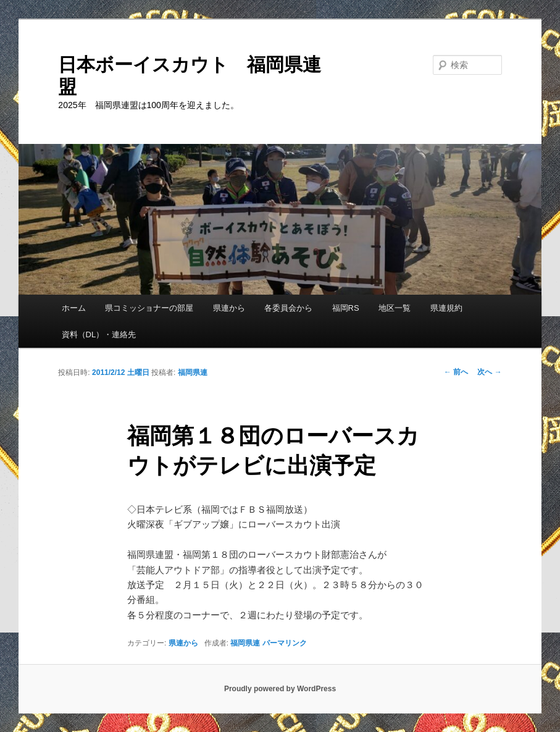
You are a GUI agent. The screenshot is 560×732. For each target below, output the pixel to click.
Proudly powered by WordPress (280, 689)
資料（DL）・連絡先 (99, 334)
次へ (489, 372)
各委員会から (288, 308)
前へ (456, 372)
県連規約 (446, 308)
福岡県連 (193, 372)
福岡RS (346, 308)
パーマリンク (285, 643)
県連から (229, 308)
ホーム (74, 308)
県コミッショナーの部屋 (149, 308)
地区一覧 (395, 308)
